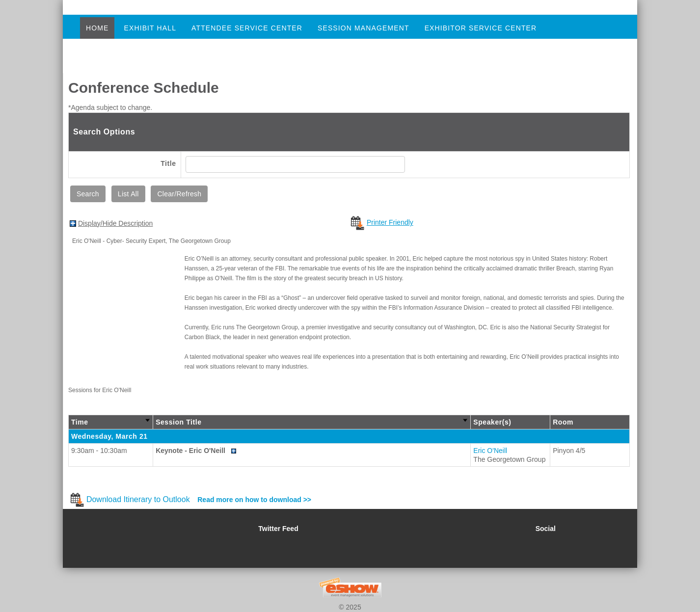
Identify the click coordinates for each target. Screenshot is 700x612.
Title (168, 163)
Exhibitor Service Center (481, 28)
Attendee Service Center (247, 28)
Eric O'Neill (490, 451)
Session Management (363, 28)
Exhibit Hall (150, 28)
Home (97, 28)
